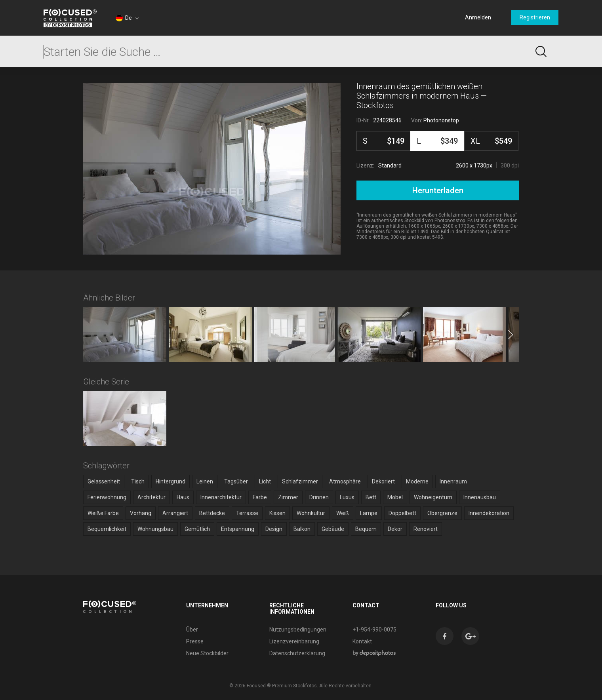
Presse (195, 641)
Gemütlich (197, 529)
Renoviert (426, 529)
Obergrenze (442, 513)
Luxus (347, 497)
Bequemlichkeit (107, 529)
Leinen (205, 481)
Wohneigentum (433, 497)
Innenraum (453, 481)
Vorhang (141, 513)
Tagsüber (236, 481)
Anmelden (478, 17)
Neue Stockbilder (207, 653)
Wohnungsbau (155, 529)
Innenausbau (480, 497)
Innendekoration (489, 513)
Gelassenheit (104, 481)
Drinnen (319, 497)
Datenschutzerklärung (297, 653)
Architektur (151, 497)
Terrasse (247, 513)
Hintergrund (171, 481)
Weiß (343, 513)
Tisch (138, 481)
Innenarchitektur (221, 497)
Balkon (302, 529)
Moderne (417, 481)
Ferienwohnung (107, 497)
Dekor (395, 529)
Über (192, 630)
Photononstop (441, 120)
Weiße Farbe (103, 513)
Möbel (395, 497)
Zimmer (288, 497)
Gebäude (333, 529)
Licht (265, 481)
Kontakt (362, 641)
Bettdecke (212, 513)
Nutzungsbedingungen (298, 630)
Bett (371, 497)
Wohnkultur (311, 513)
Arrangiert (175, 513)
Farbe (260, 497)
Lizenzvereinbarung (294, 641)
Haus (183, 497)
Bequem (366, 529)
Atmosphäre (345, 481)
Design (274, 529)
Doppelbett (402, 513)
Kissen (277, 513)
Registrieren (535, 17)
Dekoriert (383, 481)
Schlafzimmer (300, 481)
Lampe (369, 513)
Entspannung (238, 529)
